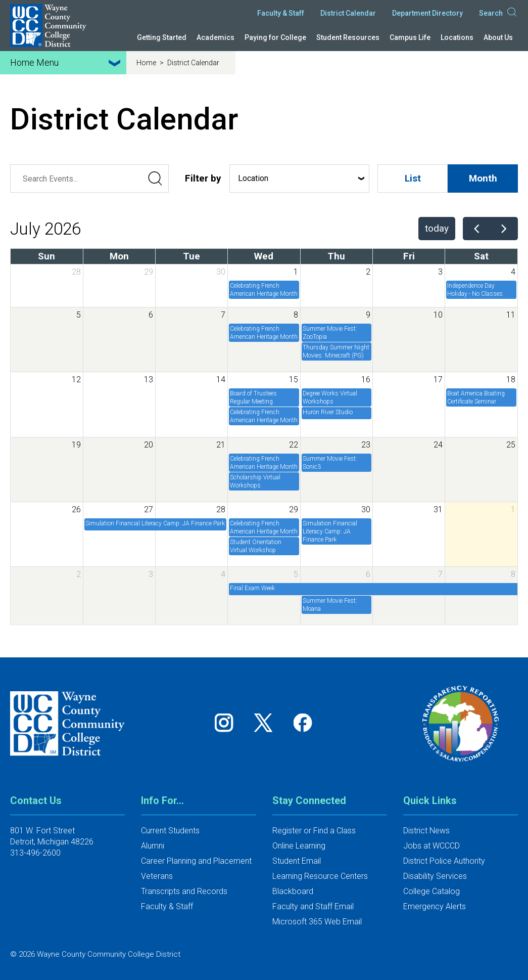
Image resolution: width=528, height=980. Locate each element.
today (437, 228)
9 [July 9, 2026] (368, 315)
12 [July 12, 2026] (76, 380)
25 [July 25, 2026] (511, 445)
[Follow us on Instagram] (227, 722)
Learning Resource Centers (320, 876)
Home (147, 63)
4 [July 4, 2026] (513, 272)
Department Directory (427, 13)
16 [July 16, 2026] (366, 380)
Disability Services (435, 876)
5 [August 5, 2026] (296, 574)
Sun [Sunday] (46, 256)
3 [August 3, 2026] (151, 574)
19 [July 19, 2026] (76, 445)
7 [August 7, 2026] (440, 574)
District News (426, 831)
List (413, 178)
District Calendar (348, 13)
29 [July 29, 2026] (294, 509)
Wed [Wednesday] (264, 256)
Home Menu (67, 63)
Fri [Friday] (409, 256)
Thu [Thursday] (336, 256)
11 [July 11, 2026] (511, 315)
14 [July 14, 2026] (221, 380)
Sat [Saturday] (481, 256)
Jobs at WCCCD (431, 846)
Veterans (157, 876)
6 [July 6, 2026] (151, 315)
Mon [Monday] (119, 256)
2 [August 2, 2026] (79, 574)
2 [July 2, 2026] (368, 272)
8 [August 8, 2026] (513, 574)
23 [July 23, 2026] (366, 445)
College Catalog (431, 891)
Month (483, 178)
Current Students (170, 831)
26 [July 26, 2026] (76, 509)
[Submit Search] (155, 179)
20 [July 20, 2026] (149, 445)
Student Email (297, 861)
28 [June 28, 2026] (76, 272)
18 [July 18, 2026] (511, 380)
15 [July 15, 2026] (294, 380)
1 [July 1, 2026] (296, 272)
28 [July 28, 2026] (221, 509)
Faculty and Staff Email (313, 906)
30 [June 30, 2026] (221, 272)
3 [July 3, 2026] (440, 272)
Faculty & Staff (281, 13)
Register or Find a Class (314, 831)
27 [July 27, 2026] (149, 509)
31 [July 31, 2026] (438, 509)
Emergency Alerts (435, 906)
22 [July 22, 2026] (294, 445)
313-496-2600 (35, 853)
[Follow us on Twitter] (267, 722)
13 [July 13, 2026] (149, 380)
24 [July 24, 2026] (438, 445)
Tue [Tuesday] (191, 256)
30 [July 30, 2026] (366, 509)
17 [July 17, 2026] (438, 380)
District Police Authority (444, 861)
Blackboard (293, 891)
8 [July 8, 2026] (296, 315)
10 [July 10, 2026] (438, 315)
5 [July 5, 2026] (79, 315)
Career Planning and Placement (196, 861)
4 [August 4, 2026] (223, 574)
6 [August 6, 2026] (368, 574)
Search (498, 13)
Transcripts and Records (184, 891)
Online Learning (299, 846)
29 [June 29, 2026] (149, 272)
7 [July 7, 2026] (223, 315)
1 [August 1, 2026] (513, 509)
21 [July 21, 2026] (221, 445)
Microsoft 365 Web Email (317, 922)
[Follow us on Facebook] (304, 722)
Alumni (153, 846)
